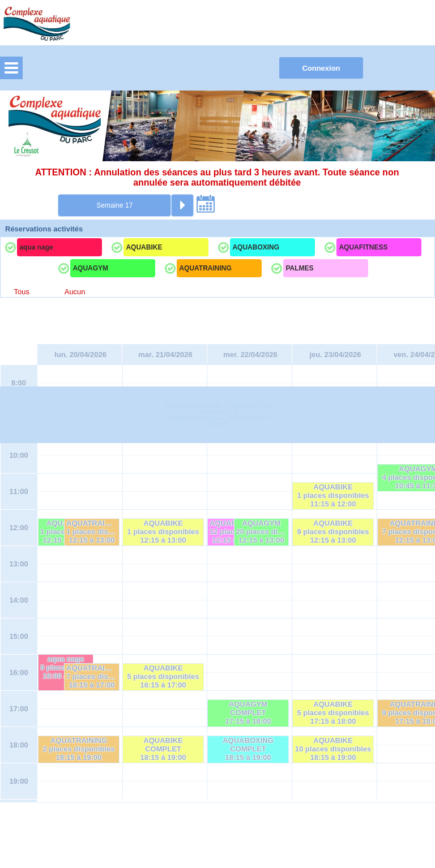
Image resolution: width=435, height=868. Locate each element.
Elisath (213, 830)
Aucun (75, 292)
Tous (21, 292)
